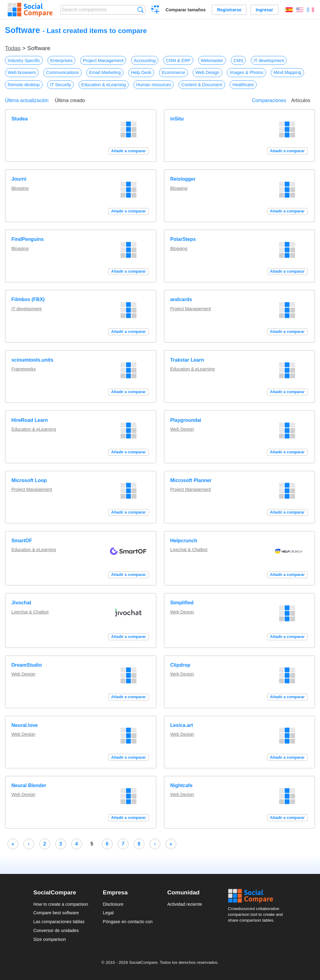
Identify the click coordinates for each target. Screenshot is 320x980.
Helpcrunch (184, 541)
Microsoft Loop (29, 480)
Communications (62, 72)
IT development (269, 61)
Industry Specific (24, 61)
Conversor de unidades (56, 930)
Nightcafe (181, 785)
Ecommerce (173, 72)
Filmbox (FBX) (28, 299)
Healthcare (243, 85)
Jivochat (21, 603)
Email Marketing (105, 72)
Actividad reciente (185, 904)
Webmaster (212, 61)
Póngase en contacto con (128, 922)
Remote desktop (24, 85)
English (300, 10)
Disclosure (113, 904)
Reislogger (183, 179)
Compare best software (56, 913)
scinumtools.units (32, 360)
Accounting (145, 61)
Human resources (154, 85)
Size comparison (50, 939)
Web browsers (22, 72)
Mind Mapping (287, 72)
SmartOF (22, 541)
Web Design (207, 72)
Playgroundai (186, 420)
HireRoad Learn (30, 420)
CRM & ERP (178, 61)
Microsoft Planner (191, 480)
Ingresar (264, 10)
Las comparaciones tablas (59, 922)
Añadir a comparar (128, 151)
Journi (19, 179)
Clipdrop (180, 665)
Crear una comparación (155, 10)
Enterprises (61, 61)
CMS (239, 61)
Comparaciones (269, 100)
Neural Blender (29, 785)
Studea (19, 119)
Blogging (20, 188)
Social (257, 896)
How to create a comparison (61, 904)
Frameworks (23, 369)
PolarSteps (183, 239)
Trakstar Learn (187, 360)
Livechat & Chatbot (189, 550)
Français (311, 10)
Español (289, 10)
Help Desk (141, 72)
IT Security (60, 85)
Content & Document (202, 85)
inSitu (177, 119)
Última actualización (27, 100)
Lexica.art (182, 725)
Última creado (70, 100)
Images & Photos (247, 72)
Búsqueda (140, 10)
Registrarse (229, 10)
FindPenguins (28, 239)
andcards (181, 299)
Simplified (182, 603)
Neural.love (24, 725)
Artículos (301, 100)
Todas (13, 48)
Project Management (103, 61)
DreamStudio (27, 665)
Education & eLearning (104, 85)
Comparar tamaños (186, 10)
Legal (108, 913)
